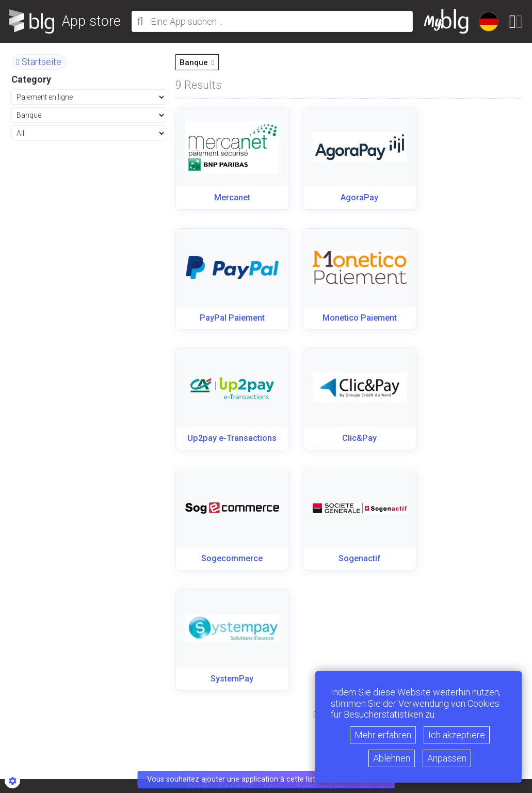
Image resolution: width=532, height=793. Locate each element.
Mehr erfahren (383, 735)
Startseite (39, 62)
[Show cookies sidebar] (12, 781)
